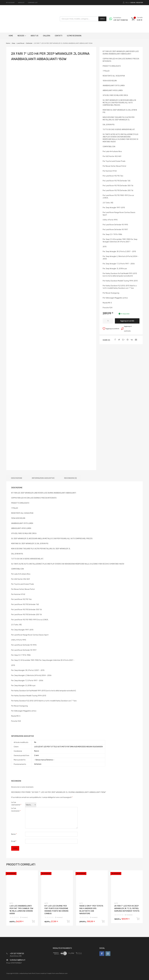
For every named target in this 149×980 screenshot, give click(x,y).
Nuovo (37, 751)
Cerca (102, 19)
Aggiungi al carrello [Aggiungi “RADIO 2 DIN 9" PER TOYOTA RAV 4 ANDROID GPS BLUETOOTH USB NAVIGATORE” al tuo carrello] (103, 921)
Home (11, 36)
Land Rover (21, 43)
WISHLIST (21, 3)
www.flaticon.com (61, 973)
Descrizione (17, 478)
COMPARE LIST (33, 3)
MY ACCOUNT (10, 3)
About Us (34, 36)
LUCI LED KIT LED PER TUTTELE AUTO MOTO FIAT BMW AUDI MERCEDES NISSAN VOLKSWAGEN (68, 747)
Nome (14, 834)
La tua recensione (16, 810)
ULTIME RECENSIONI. (74, 36)
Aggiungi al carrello (127, 321)
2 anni (36, 755)
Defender (29, 43)
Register (140, 3)
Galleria (47, 36)
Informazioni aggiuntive (43, 478)
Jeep (13, 43)
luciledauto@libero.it (18, 960)
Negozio (22, 36)
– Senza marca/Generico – (44, 760)
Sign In (133, 3)
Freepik (49, 973)
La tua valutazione (16, 804)
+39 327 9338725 (119, 20)
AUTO (11, 903)
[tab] (17, 478)
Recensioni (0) (70, 478)
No (35, 742)
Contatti (59, 36)
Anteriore (38, 764)
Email (14, 841)
